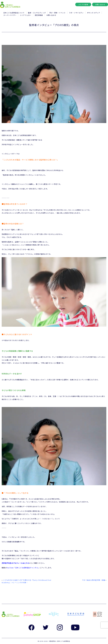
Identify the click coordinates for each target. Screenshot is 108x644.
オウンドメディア (94, 13)
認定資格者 (39, 15)
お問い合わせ (100, 4)
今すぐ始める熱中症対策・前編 (94, 580)
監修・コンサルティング (37, 13)
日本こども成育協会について (14, 13)
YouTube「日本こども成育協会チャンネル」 (23, 568)
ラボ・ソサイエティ (76, 13)
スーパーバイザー (10, 15)
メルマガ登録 (83, 4)
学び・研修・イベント (57, 13)
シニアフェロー (26, 15)
